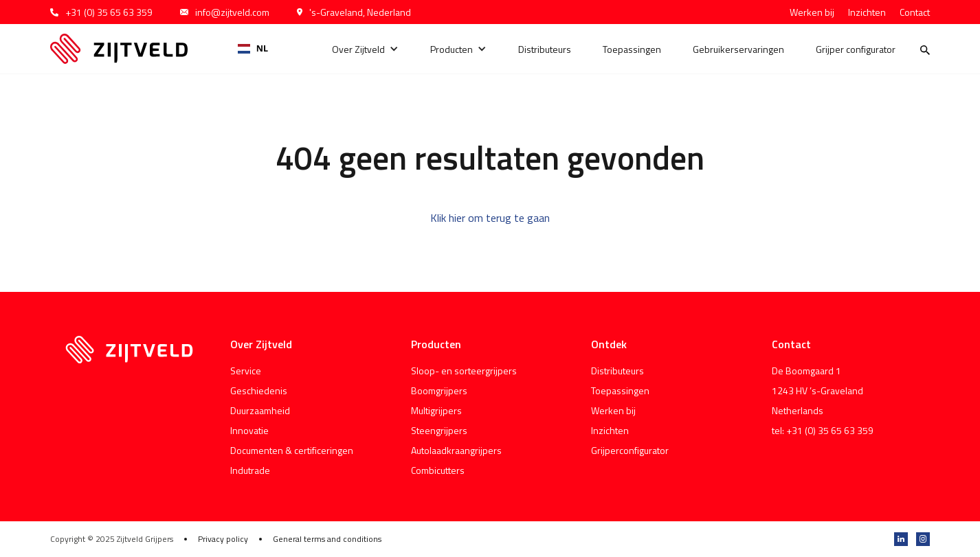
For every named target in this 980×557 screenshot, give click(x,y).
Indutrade (250, 470)
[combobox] (253, 49)
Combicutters (438, 470)
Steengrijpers (439, 430)
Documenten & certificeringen (292, 450)
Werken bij (812, 12)
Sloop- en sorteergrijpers (464, 371)
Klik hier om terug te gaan (490, 218)
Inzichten (867, 12)
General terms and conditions (327, 539)
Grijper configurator (856, 49)
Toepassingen (632, 49)
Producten (452, 49)
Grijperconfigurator (630, 450)
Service (246, 371)
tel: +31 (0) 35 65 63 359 (823, 430)
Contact (915, 12)
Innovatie (249, 430)
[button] (365, 49)
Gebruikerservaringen (738, 49)
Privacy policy (223, 539)
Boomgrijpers (439, 390)
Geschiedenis (259, 390)
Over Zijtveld (358, 49)
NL (253, 48)
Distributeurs (545, 49)
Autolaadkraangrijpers (456, 450)
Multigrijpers (436, 410)
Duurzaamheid (260, 410)
